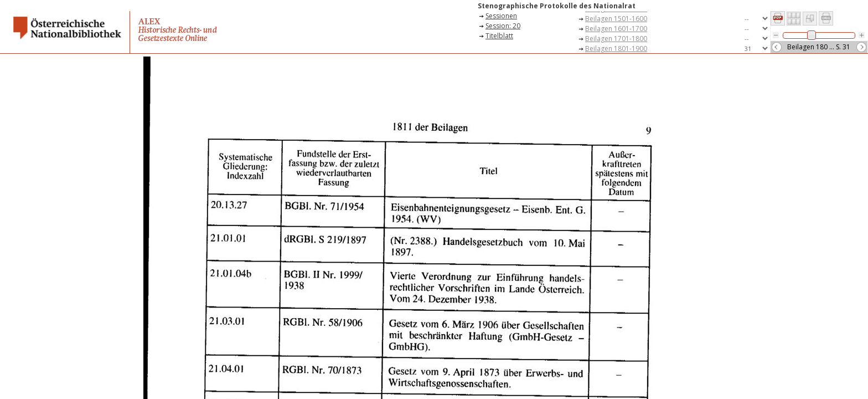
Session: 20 (503, 26)
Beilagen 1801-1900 (616, 48)
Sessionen (501, 16)
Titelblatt (499, 36)
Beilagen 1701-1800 (616, 39)
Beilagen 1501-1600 (616, 19)
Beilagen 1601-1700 (616, 29)
